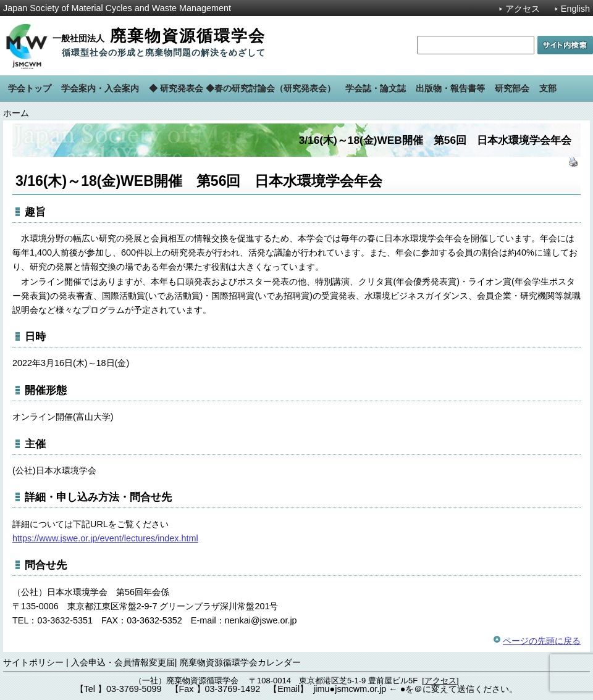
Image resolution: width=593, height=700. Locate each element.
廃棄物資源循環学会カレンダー (240, 662)
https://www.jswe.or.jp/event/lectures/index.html (105, 538)
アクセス (523, 9)
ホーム (16, 113)
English (575, 9)
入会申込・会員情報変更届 (123, 662)
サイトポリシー (33, 662)
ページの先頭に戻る (542, 641)
